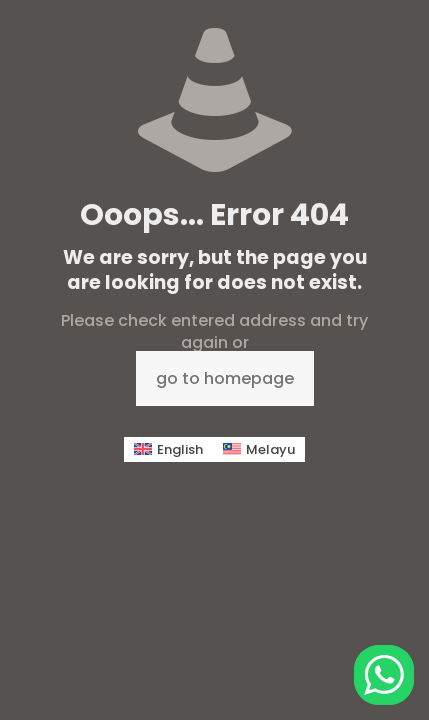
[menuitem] (168, 449)
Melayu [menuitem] (270, 449)
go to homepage (225, 378)
